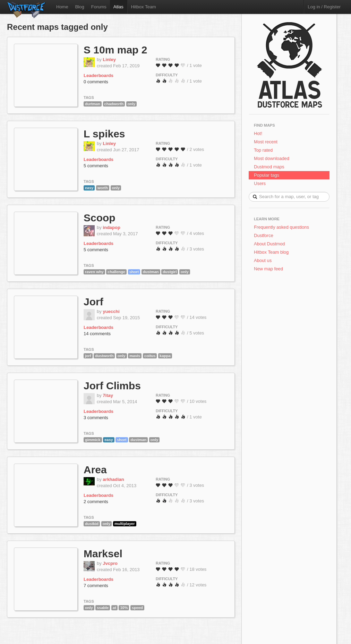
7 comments (96, 586)
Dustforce (264, 235)
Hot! (258, 133)
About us (263, 260)
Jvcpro (110, 563)
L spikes (104, 134)
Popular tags (267, 175)
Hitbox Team (144, 7)
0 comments (96, 82)
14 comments (97, 334)
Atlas (118, 7)
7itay (108, 395)
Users (260, 183)
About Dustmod (269, 244)
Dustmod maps (269, 167)
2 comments (96, 502)
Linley (109, 60)
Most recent (266, 142)
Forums (99, 7)
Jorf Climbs (112, 386)
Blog (80, 7)
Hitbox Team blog (271, 252)
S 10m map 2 (115, 50)
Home (62, 7)
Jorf (93, 302)
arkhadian (113, 479)
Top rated (263, 150)
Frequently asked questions (281, 227)
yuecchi (111, 311)
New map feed (270, 269)
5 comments (96, 166)
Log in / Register (324, 7)
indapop (112, 227)
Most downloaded (272, 158)
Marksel (103, 554)
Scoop (100, 218)
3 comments (96, 418)
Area (95, 470)
